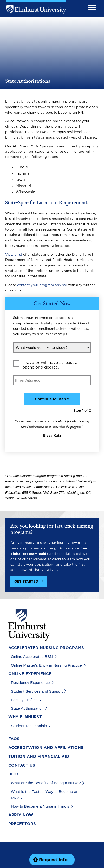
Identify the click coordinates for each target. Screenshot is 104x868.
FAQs (14, 739)
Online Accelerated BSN (32, 657)
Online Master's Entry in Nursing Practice (46, 665)
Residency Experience (30, 683)
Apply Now (21, 815)
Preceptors (22, 824)
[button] (29, 582)
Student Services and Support (37, 691)
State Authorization (27, 708)
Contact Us (22, 765)
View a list (14, 255)
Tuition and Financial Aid (39, 757)
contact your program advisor (42, 285)
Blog (14, 774)
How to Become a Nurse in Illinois (40, 806)
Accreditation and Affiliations (46, 748)
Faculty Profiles (24, 700)
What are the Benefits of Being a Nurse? (46, 783)
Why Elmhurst (25, 717)
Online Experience (30, 674)
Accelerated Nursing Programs (46, 648)
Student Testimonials (29, 726)
